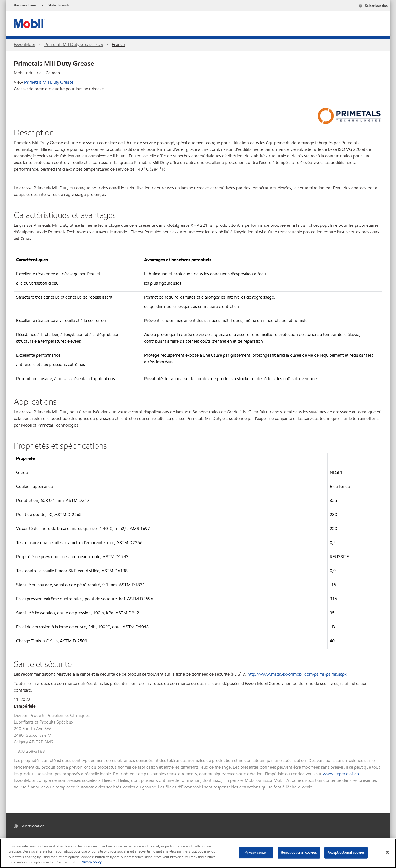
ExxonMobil (25, 44)
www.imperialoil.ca (341, 774)
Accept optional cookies (346, 853)
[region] (198, 853)
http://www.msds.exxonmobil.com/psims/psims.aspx (297, 674)
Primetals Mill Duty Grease (49, 82)
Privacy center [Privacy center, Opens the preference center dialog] (256, 853)
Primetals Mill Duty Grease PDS (74, 44)
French (119, 44)
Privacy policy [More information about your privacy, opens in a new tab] (91, 862)
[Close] (387, 852)
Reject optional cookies (299, 853)
